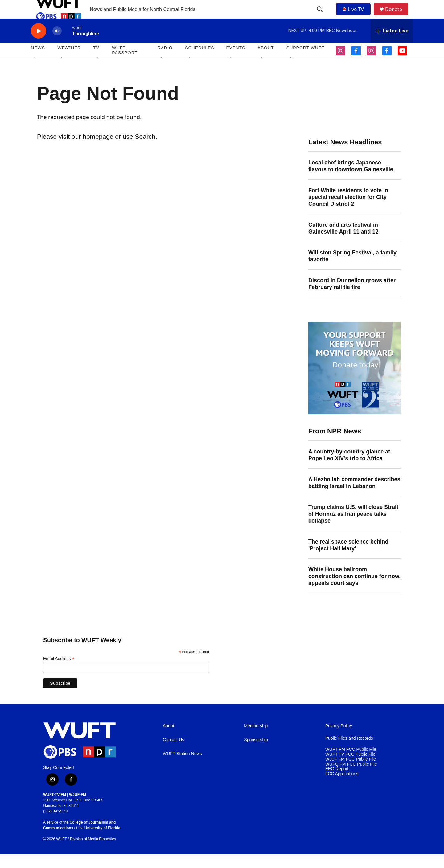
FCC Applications (342, 788)
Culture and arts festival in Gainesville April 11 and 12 (343, 242)
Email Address (59, 673)
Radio (165, 62)
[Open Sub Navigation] (35, 72)
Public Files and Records (349, 752)
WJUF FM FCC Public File (351, 773)
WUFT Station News (182, 768)
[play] (39, 45)
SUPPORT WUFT (306, 62)
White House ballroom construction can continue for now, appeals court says (354, 590)
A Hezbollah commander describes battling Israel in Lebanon (354, 497)
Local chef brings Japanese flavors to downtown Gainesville (351, 180)
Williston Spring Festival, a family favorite (352, 270)
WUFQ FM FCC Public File (351, 778)
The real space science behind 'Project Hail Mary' (348, 559)
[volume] (57, 45)
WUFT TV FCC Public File (350, 768)
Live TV (355, 16)
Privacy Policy (339, 740)
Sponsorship (256, 754)
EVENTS (236, 62)
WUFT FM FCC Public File (351, 763)
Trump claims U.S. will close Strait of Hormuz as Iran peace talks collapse (353, 528)
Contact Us (173, 754)
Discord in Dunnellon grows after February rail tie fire (352, 298)
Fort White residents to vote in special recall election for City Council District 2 (348, 211)
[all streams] (392, 45)
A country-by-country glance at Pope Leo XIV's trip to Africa (349, 469)
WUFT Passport (125, 64)
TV (96, 62)
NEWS (38, 62)
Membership (256, 740)
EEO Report (337, 783)
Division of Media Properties (93, 853)
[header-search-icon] (320, 16)
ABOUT (266, 62)
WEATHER (69, 62)
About (169, 740)
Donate (397, 16)
